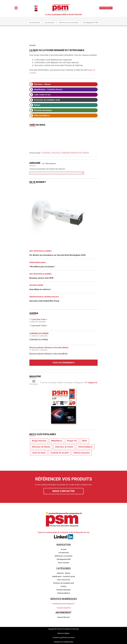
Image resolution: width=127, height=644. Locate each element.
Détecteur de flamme (41, 447)
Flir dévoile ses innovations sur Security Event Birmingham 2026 (57, 255)
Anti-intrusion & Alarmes (40, 251)
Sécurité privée (36, 285)
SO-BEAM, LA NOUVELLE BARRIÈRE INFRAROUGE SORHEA (65, 153)
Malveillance (57, 441)
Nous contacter (63, 491)
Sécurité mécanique (41, 110)
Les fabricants (34, 23)
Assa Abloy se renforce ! (40, 289)
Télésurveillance (85, 447)
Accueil (32, 45)
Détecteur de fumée (64, 447)
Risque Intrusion (39, 441)
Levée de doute (39, 453)
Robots (35, 105)
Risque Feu (72, 441)
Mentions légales (63, 633)
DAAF (85, 441)
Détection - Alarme (40, 84)
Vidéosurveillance (40, 115)
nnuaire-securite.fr (63, 608)
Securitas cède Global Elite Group (44, 301)
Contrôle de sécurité (60, 453)
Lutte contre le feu (40, 95)
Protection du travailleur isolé (45, 100)
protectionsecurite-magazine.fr (64, 604)
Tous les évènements (63, 363)
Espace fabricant (106, 8)
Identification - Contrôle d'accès (46, 89)
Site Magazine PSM (91, 23)
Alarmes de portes (82, 453)
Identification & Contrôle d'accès (44, 297)
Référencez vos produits (69, 23)
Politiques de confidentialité (63, 642)
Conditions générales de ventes (64, 638)
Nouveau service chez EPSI (41, 278)
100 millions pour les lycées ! (42, 267)
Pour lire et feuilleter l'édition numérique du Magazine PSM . (69, 383)
